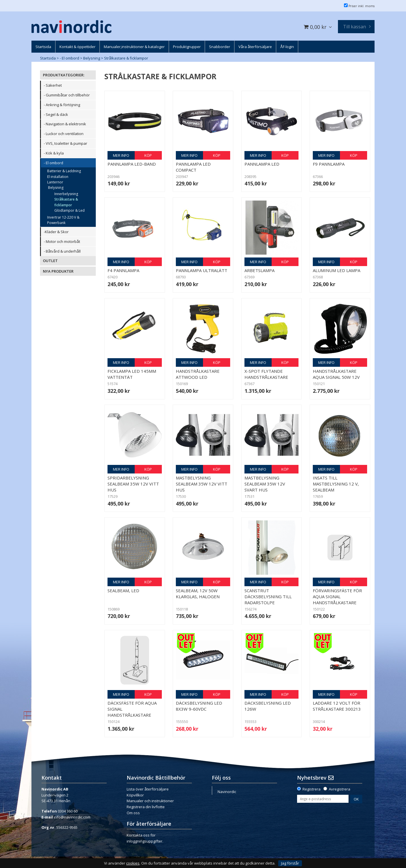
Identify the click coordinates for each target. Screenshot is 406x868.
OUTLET (50, 261)
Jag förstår (290, 863)
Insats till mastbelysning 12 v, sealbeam (336, 484)
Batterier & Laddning (64, 171)
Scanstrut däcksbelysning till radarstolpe (268, 596)
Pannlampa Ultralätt (202, 270)
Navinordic (227, 792)
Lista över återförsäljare (148, 789)
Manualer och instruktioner (150, 801)
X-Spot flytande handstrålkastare (266, 374)
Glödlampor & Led (69, 210)
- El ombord (69, 58)
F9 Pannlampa (329, 164)
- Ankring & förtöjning (62, 105)
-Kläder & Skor (56, 232)
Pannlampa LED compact (193, 167)
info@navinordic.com (72, 817)
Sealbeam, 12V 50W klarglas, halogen (198, 593)
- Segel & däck (56, 114)
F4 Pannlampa (123, 270)
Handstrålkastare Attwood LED (198, 374)
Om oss (133, 813)
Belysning (92, 58)
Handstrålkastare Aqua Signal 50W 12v (336, 374)
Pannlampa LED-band (132, 164)
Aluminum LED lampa (337, 270)
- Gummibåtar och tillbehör (67, 95)
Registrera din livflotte (146, 807)
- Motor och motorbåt (62, 241)
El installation (58, 177)
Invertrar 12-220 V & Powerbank (63, 220)
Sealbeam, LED (123, 590)
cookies (133, 863)
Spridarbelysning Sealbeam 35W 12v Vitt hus (133, 484)
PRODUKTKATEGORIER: (64, 75)
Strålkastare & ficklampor (126, 58)
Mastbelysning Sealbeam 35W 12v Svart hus (265, 484)
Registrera (312, 789)
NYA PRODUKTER (58, 271)
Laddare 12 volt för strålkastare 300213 (337, 706)
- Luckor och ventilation (64, 134)
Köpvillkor (135, 795)
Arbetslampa (259, 270)
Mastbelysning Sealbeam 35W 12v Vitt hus (202, 484)
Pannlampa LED (262, 164)
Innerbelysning (66, 194)
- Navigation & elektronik (65, 124)
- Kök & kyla (54, 153)
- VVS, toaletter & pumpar (65, 143)
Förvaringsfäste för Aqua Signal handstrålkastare (337, 596)
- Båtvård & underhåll (62, 251)
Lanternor (55, 182)
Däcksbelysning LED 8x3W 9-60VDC (199, 706)
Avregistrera (340, 789)
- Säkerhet (53, 85)
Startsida (48, 58)
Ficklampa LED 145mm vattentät (132, 374)
